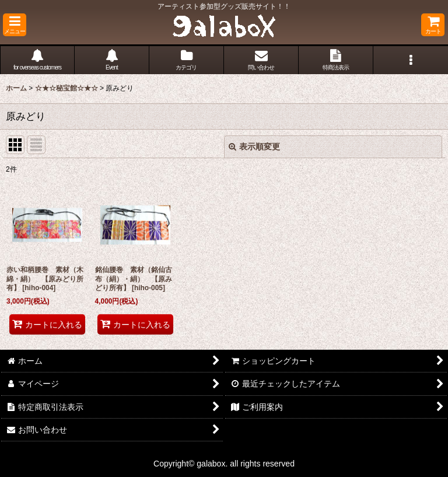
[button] (15, 25)
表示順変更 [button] (254, 147)
